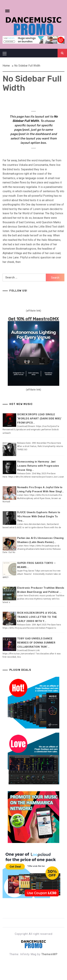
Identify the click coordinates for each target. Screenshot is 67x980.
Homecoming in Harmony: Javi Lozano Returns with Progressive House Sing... (38, 466)
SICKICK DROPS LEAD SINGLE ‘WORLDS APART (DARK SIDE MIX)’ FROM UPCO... (39, 419)
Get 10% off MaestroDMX (34, 319)
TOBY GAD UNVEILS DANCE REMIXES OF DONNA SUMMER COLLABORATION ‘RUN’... (36, 643)
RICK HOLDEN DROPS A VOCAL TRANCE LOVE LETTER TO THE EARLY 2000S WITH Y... (37, 617)
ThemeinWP (49, 954)
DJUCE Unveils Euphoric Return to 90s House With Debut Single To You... (39, 516)
